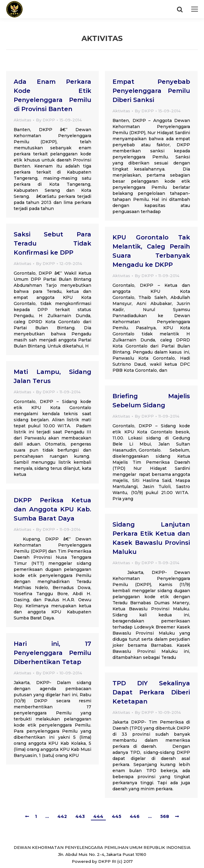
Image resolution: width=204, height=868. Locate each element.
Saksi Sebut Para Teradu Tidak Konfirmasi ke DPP (52, 243)
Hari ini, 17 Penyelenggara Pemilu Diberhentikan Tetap (52, 653)
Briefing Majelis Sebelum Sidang (151, 401)
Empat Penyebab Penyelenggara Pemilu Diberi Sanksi (151, 91)
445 (117, 816)
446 (135, 816)
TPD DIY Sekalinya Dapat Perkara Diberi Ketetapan (151, 692)
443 (80, 816)
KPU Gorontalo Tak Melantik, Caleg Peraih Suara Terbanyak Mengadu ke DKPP (151, 251)
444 (98, 816)
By (45, 120)
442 (62, 816)
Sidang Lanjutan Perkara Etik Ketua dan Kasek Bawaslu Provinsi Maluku (151, 538)
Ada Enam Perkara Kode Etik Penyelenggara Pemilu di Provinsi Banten (52, 95)
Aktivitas (22, 120)
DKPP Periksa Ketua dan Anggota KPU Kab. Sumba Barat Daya (52, 509)
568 (165, 816)
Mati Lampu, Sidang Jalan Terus (52, 376)
